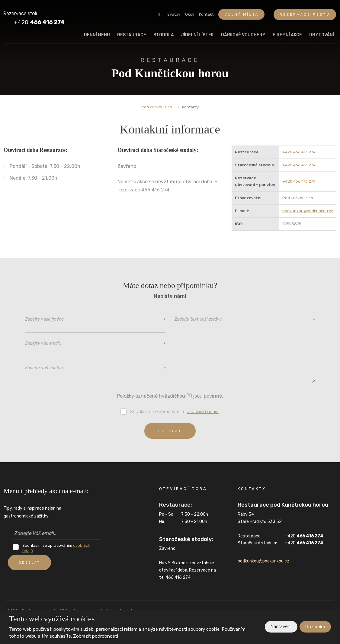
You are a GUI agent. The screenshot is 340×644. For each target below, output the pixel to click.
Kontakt (206, 14)
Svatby (174, 14)
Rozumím (315, 627)
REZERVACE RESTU (305, 14)
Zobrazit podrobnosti (96, 636)
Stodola (164, 35)
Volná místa (241, 14)
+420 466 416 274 (299, 152)
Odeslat (170, 432)
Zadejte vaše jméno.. (95, 320)
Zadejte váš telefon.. (95, 368)
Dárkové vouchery (243, 35)
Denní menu (97, 35)
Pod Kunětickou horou (170, 68)
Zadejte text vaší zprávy (245, 320)
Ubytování (322, 35)
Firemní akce (287, 35)
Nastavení (281, 627)
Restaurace (132, 35)
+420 (304, 537)
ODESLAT (31, 563)
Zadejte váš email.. (95, 344)
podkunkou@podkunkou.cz (308, 211)
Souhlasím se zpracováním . (175, 413)
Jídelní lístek (197, 35)
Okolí (190, 14)
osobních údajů (203, 413)
